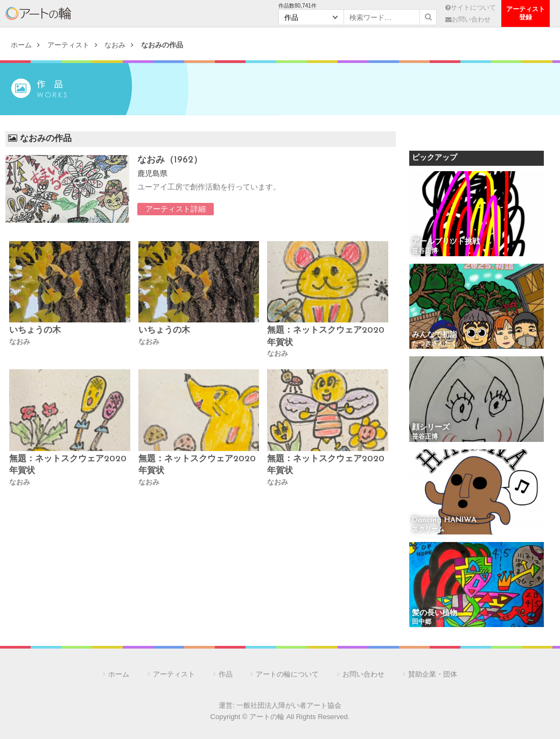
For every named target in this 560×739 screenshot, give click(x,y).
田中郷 (422, 622)
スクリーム (428, 530)
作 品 (176, 13)
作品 (226, 674)
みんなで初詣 (435, 335)
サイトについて (471, 7)
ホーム (21, 45)
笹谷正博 (425, 251)
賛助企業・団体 (433, 674)
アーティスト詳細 (176, 209)
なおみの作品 (162, 45)
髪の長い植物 (435, 613)
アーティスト (111, 13)
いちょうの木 (35, 330)
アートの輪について (287, 674)
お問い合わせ (468, 19)
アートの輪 (38, 13)
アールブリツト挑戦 (446, 242)
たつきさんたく (435, 344)
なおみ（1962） (170, 160)
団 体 (241, 13)
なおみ (115, 45)
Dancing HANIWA (444, 520)
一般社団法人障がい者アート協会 (289, 705)
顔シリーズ (431, 428)
